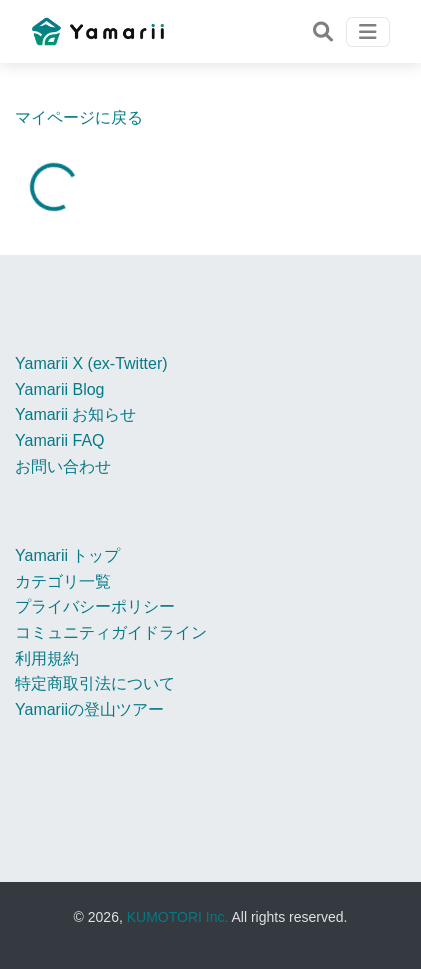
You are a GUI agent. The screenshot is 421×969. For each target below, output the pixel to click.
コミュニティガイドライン (111, 632)
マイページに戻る (79, 117)
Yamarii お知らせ (76, 414)
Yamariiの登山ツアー (89, 709)
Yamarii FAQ (60, 440)
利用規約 (47, 658)
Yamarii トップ (68, 555)
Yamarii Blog (60, 389)
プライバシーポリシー (95, 606)
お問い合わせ (63, 466)
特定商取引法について (95, 683)
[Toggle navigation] (323, 32)
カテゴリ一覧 (63, 581)
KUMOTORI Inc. (178, 917)
